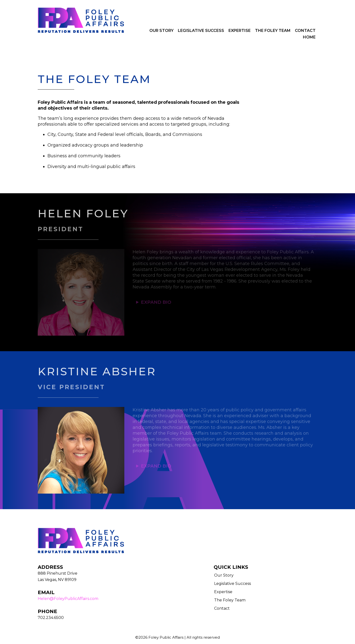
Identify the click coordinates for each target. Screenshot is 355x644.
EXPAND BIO (156, 302)
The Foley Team (273, 31)
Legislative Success (201, 31)
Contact (305, 31)
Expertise (240, 31)
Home (309, 37)
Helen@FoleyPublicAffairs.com (68, 599)
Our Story (161, 31)
